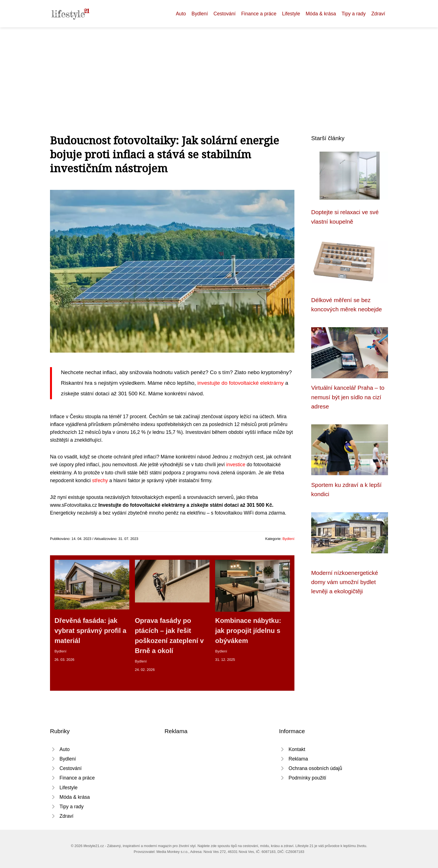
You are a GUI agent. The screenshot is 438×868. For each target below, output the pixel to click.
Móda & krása (321, 14)
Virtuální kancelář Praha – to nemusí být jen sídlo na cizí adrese (348, 397)
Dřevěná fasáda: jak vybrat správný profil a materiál (90, 631)
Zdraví (378, 14)
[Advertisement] (219, 69)
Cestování (224, 14)
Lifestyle (291, 14)
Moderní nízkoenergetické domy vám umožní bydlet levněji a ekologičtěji (345, 582)
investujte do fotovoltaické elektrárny (240, 383)
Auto (181, 14)
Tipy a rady (354, 14)
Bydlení (200, 14)
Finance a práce (259, 14)
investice (236, 465)
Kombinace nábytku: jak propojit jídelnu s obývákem (248, 631)
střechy (100, 480)
